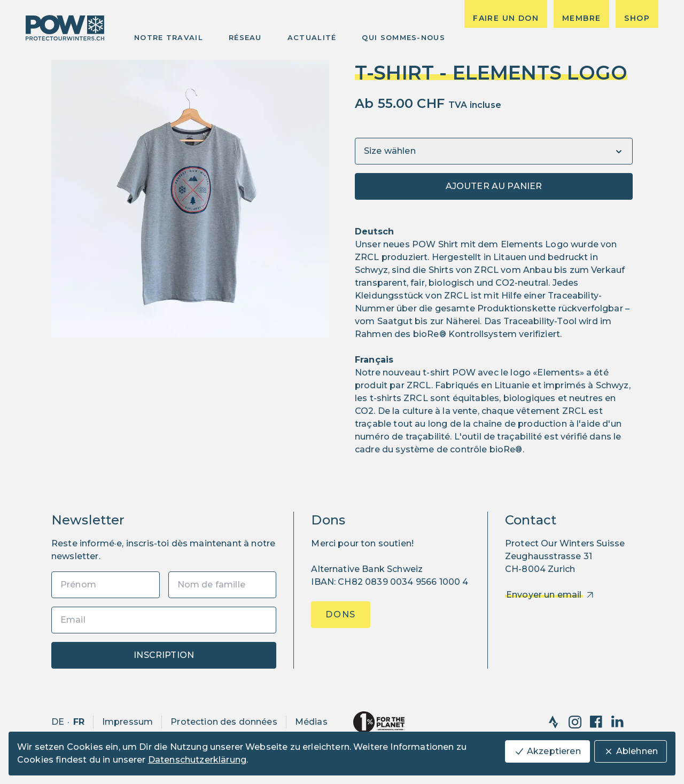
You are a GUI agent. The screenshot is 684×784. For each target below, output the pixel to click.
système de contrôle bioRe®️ (459, 449)
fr (79, 722)
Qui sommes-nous (403, 37)
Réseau (245, 37)
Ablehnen (631, 751)
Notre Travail (169, 37)
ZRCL (367, 257)
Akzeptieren (547, 751)
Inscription (164, 655)
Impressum (127, 722)
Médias (311, 722)
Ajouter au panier (494, 186)
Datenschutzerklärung (197, 760)
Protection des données (224, 722)
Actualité (312, 37)
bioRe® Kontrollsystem (465, 334)
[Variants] (494, 151)
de (58, 722)
